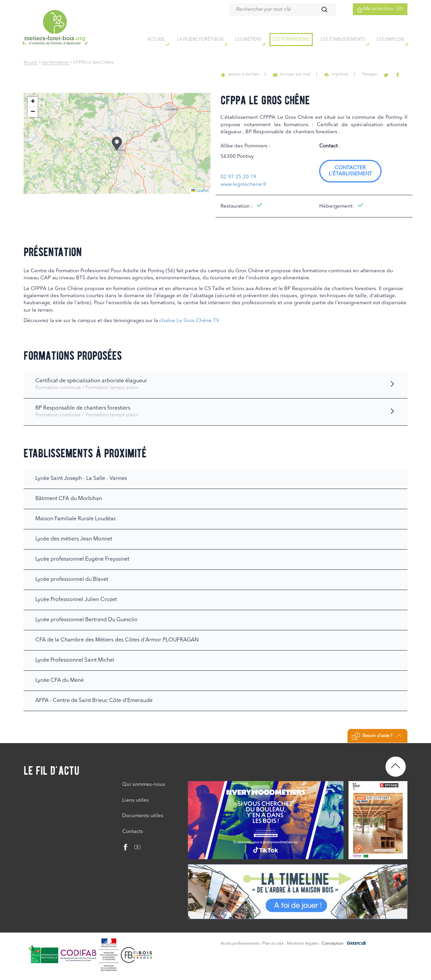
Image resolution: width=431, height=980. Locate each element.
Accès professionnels (240, 944)
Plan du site (273, 944)
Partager (375, 74)
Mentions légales (303, 944)
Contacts (133, 832)
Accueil (31, 63)
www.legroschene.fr (243, 185)
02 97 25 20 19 (238, 177)
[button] (117, 143)
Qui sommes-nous (144, 785)
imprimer (343, 74)
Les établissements (343, 40)
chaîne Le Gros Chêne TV (189, 321)
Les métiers (248, 40)
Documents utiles (143, 816)
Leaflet (200, 191)
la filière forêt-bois (200, 40)
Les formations (291, 40)
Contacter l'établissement (350, 171)
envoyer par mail (301, 74)
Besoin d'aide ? (377, 737)
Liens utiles (136, 800)
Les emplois (390, 40)
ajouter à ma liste (252, 74)
